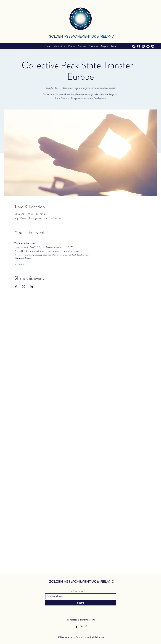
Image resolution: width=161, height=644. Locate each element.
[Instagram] (143, 46)
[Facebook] (134, 46)
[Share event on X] (24, 287)
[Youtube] (148, 46)
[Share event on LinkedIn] (31, 287)
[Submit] (81, 603)
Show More (20, 264)
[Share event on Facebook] (16, 287)
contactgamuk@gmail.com (81, 620)
